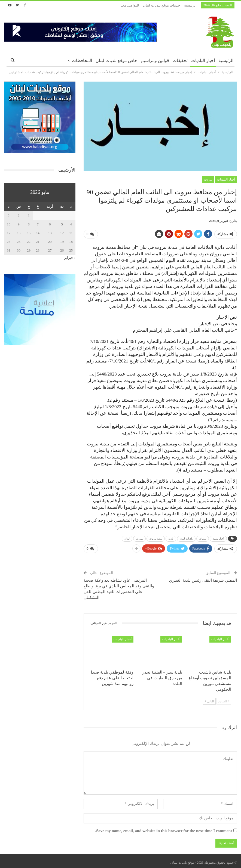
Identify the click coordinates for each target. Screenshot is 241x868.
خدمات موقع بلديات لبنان (161, 5)
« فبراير (70, 258)
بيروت (208, 179)
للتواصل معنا (130, 5)
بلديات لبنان (186, 537)
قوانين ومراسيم (155, 61)
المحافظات (82, 61)
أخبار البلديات (203, 61)
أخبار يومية (218, 537)
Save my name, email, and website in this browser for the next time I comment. (164, 829)
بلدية (171, 537)
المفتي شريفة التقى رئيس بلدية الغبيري (203, 578)
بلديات (203, 537)
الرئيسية (190, 5)
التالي (209, 699)
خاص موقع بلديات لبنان (116, 61)
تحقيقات (180, 61)
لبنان (127, 537)
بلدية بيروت (156, 537)
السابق (224, 699)
